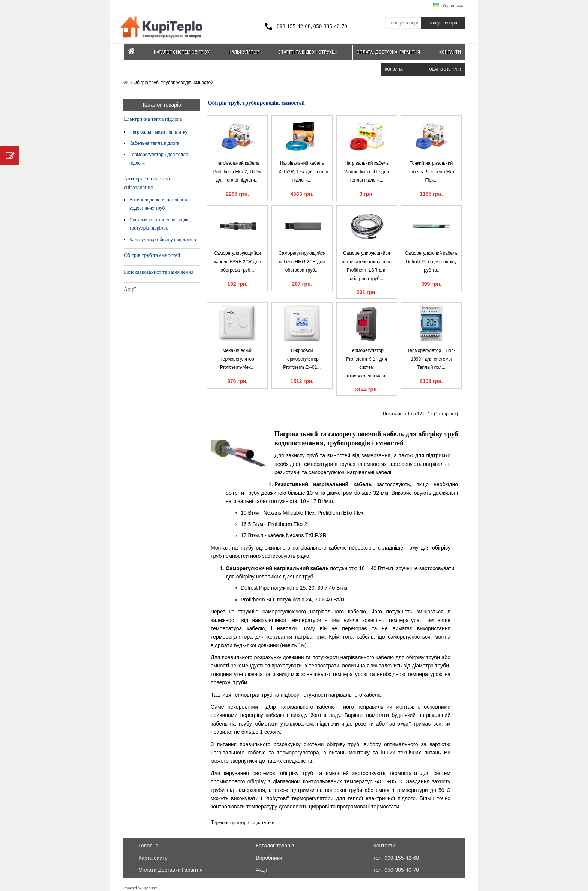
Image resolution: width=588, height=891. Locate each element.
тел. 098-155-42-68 (396, 858)
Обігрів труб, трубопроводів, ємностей (173, 83)
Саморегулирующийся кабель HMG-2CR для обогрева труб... (302, 262)
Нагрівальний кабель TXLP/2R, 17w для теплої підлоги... (302, 172)
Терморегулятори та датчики (243, 823)
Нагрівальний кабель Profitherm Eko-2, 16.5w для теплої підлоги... (238, 172)
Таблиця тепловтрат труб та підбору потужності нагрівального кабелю (296, 695)
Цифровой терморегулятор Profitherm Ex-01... (302, 359)
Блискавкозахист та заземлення (159, 272)
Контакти (450, 52)
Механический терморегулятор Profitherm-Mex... (237, 359)
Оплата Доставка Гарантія (170, 870)
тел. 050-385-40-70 (396, 870)
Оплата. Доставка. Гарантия (388, 52)
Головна (148, 846)
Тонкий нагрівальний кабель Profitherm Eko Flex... (431, 172)
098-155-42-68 (294, 26)
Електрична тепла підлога (153, 119)
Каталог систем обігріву (182, 52)
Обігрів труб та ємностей (152, 255)
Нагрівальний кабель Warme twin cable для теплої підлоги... (367, 172)
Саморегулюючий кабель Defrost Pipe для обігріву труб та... (431, 262)
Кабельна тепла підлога (154, 143)
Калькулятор (244, 52)
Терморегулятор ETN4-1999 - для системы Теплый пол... (431, 359)
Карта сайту (153, 858)
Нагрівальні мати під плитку (158, 132)
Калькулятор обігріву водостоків (163, 240)
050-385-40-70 (330, 26)
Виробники (269, 858)
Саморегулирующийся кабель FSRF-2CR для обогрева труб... (238, 262)
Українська (449, 6)
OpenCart (149, 888)
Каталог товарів (275, 846)
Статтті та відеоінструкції (308, 52)
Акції (130, 289)
